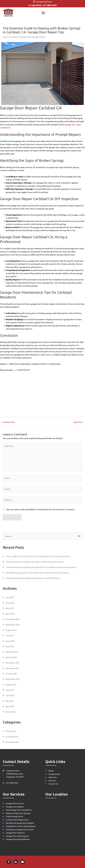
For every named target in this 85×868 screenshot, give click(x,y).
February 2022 (12, 652)
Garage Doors (54, 774)
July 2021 (10, 690)
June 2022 (10, 641)
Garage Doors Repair (15, 807)
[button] (43, 13)
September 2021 (13, 679)
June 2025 (10, 603)
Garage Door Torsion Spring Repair (21, 826)
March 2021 (11, 712)
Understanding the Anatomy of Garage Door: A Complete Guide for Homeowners (41, 567)
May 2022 (10, 646)
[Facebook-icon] (9, 862)
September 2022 (13, 624)
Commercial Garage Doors (17, 820)
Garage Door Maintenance (17, 836)
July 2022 (10, 635)
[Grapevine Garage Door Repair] (8, 13)
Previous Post (7, 422)
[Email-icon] (22, 862)
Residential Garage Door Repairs (20, 823)
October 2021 (12, 674)
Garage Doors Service (15, 803)
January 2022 (11, 657)
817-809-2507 (12, 783)
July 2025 (10, 597)
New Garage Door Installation (19, 810)
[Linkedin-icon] (16, 862)
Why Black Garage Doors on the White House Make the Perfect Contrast (37, 573)
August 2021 (11, 684)
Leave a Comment (11, 37)
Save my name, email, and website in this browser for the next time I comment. (41, 509)
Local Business (12, 736)
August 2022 (11, 630)
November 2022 (13, 619)
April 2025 (10, 614)
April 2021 (10, 706)
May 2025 (10, 608)
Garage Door (25, 37)
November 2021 (13, 668)
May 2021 (10, 701)
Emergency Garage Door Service (20, 829)
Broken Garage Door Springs (18, 813)
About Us (53, 777)
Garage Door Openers (15, 833)
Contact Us (53, 784)
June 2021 (10, 695)
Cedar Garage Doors (15, 816)
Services (52, 780)
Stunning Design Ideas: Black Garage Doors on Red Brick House (33, 578)
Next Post (79, 422)
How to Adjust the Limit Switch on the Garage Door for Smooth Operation (38, 556)
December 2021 (13, 663)
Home (51, 771)
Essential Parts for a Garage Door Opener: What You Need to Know (35, 562)
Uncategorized (12, 742)
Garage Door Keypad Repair (18, 839)
